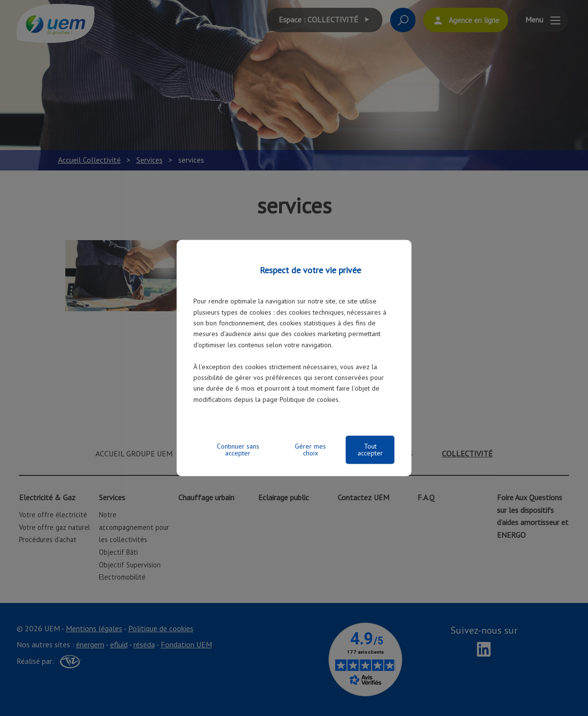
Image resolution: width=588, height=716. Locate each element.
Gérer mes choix (310, 450)
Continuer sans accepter (238, 450)
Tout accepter (370, 450)
